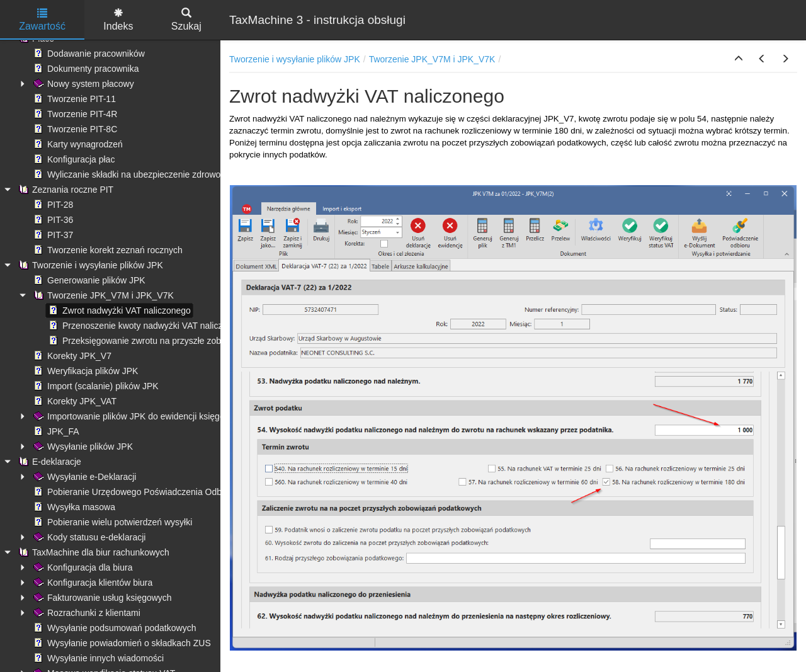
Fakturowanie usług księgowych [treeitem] (101, 598)
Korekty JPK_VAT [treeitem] (74, 401)
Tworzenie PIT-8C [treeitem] (74, 129)
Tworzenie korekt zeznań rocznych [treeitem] (107, 250)
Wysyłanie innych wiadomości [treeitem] (97, 658)
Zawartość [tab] (42, 20)
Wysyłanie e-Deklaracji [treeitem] (83, 477)
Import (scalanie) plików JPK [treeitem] (95, 386)
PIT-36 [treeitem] (52, 220)
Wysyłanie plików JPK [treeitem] (82, 447)
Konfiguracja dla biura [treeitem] (82, 567)
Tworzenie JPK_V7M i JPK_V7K (432, 59)
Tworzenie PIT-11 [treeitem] (73, 99)
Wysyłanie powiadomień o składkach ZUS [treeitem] (121, 643)
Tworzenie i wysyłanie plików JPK (295, 59)
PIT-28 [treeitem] (52, 205)
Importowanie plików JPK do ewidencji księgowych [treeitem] (138, 416)
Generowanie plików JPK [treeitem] (88, 280)
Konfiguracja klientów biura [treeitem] (92, 583)
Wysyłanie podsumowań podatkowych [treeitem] (113, 628)
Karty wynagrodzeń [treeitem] (77, 144)
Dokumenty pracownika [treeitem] (85, 69)
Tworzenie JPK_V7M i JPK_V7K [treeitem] (102, 295)
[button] (739, 59)
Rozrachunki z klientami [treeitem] (86, 613)
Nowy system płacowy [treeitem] (82, 84)
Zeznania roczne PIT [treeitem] (65, 190)
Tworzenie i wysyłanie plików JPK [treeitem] (89, 265)
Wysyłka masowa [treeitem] (73, 507)
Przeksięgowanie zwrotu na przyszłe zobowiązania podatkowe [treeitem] (176, 341)
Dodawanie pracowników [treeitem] (88, 54)
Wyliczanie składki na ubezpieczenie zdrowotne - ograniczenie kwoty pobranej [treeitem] (192, 174)
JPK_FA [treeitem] (55, 431)
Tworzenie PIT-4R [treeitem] (74, 114)
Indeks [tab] (118, 20)
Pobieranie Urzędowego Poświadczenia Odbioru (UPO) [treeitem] (147, 492)
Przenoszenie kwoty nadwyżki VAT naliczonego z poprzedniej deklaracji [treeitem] (194, 326)
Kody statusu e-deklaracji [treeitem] (88, 537)
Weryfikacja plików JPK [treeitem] (84, 371)
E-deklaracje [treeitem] (48, 462)
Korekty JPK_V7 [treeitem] (71, 356)
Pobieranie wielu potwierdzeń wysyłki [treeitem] (111, 522)
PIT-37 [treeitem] (52, 235)
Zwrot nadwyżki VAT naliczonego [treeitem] (118, 310)
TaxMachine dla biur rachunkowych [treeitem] (93, 552)
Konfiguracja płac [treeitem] (73, 159)
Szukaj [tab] (186, 20)
